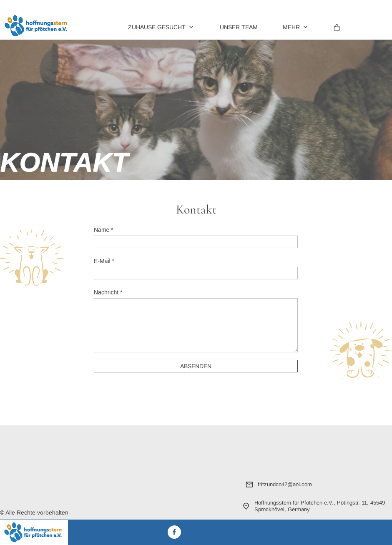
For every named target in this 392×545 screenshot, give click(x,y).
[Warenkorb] (337, 26)
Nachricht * (108, 292)
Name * (104, 230)
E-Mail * (104, 261)
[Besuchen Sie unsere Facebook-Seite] (174, 532)
